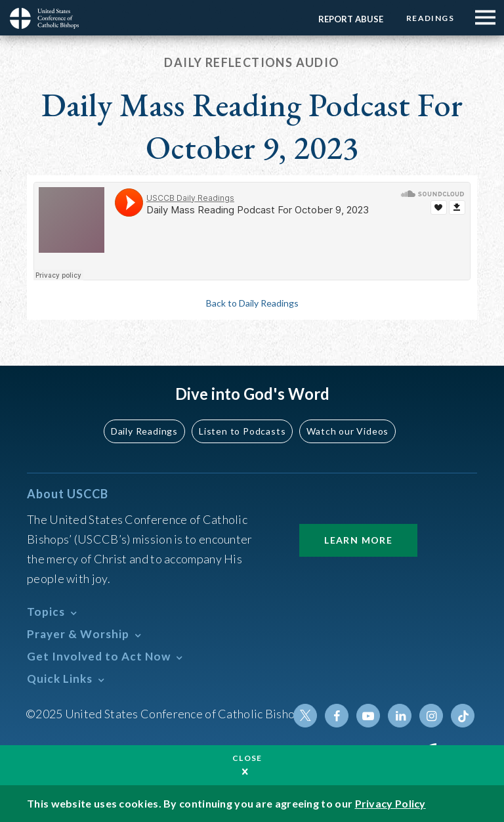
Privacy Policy (390, 803)
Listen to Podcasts (242, 431)
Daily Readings (144, 431)
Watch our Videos (347, 431)
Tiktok (463, 716)
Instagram (431, 716)
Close (247, 758)
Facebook (337, 716)
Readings (430, 18)
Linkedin (400, 716)
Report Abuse (351, 19)
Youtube (368, 716)
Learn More (358, 540)
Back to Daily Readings (252, 303)
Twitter (305, 716)
